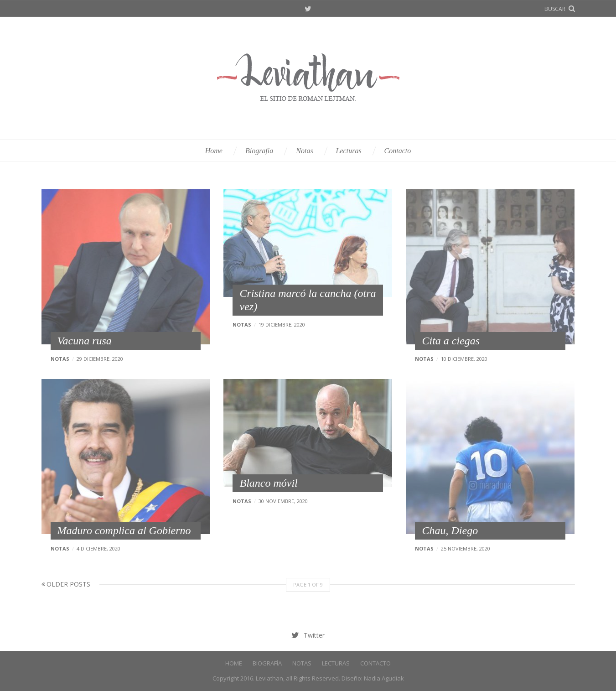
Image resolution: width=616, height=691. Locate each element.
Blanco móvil (268, 483)
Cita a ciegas (451, 341)
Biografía (259, 151)
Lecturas (349, 151)
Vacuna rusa (85, 341)
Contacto (398, 151)
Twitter (308, 9)
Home (214, 151)
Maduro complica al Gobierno (124, 530)
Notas (304, 151)
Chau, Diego (450, 530)
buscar (555, 9)
